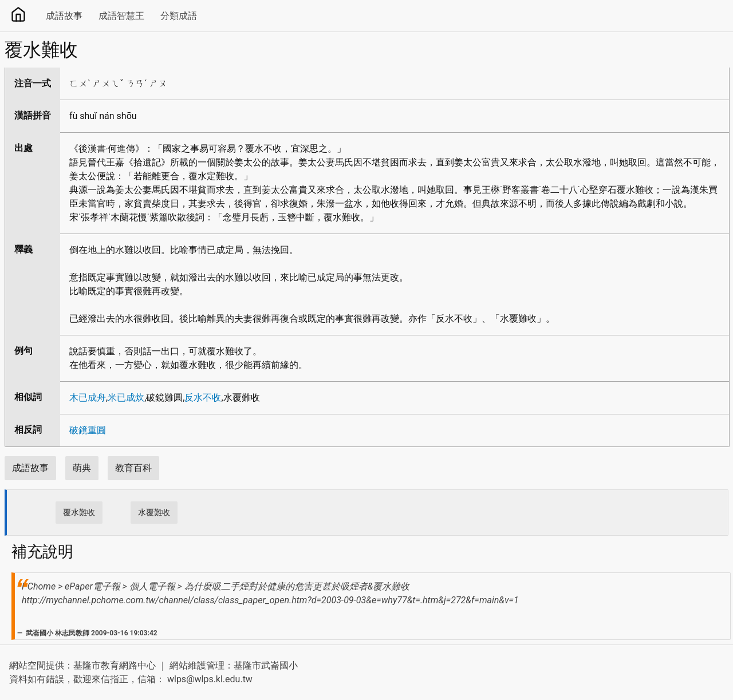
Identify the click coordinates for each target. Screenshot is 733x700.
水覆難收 (154, 512)
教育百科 (133, 468)
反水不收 (203, 398)
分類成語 (179, 16)
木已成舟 (88, 398)
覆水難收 (79, 512)
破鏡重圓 (88, 430)
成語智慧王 (121, 16)
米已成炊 (126, 398)
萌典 (82, 468)
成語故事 (64, 16)
